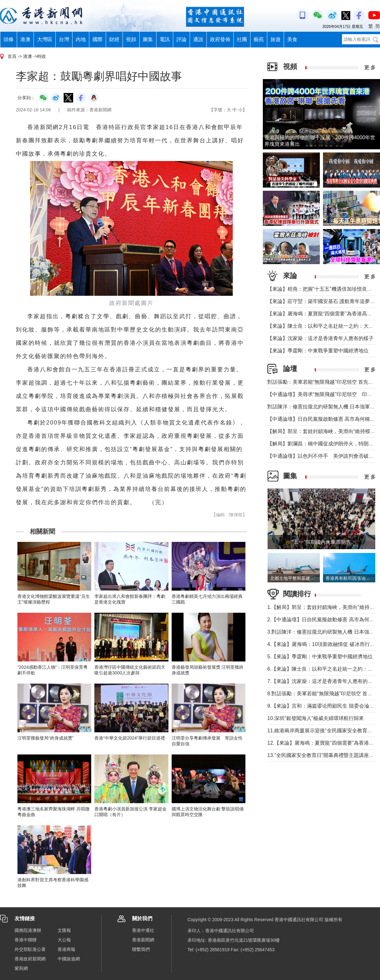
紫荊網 (21, 968)
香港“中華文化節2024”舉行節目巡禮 (130, 738)
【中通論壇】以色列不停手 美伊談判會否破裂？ (323, 456)
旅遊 (275, 39)
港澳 (25, 39)
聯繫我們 (141, 949)
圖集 (148, 39)
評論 (181, 39)
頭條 (9, 39)
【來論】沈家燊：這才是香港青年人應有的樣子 (320, 338)
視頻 (131, 39)
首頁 (12, 56)
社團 (242, 39)
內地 (81, 39)
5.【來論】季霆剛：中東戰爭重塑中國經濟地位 (320, 657)
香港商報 (66, 949)
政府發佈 (220, 39)
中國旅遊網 (69, 959)
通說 (198, 39)
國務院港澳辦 (28, 930)
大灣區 (45, 39)
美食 (292, 39)
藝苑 (259, 39)
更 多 (370, 68)
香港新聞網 (143, 940)
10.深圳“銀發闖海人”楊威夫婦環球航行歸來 (316, 718)
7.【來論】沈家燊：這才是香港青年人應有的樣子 (323, 681)
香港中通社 (143, 930)
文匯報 (64, 930)
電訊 (165, 39)
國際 (98, 39)
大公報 (64, 940)
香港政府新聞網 (30, 959)
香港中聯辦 (26, 940)
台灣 (64, 39)
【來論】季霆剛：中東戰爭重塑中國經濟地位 (318, 351)
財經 (114, 39)
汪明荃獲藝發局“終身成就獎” (45, 738)
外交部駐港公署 (30, 949)
